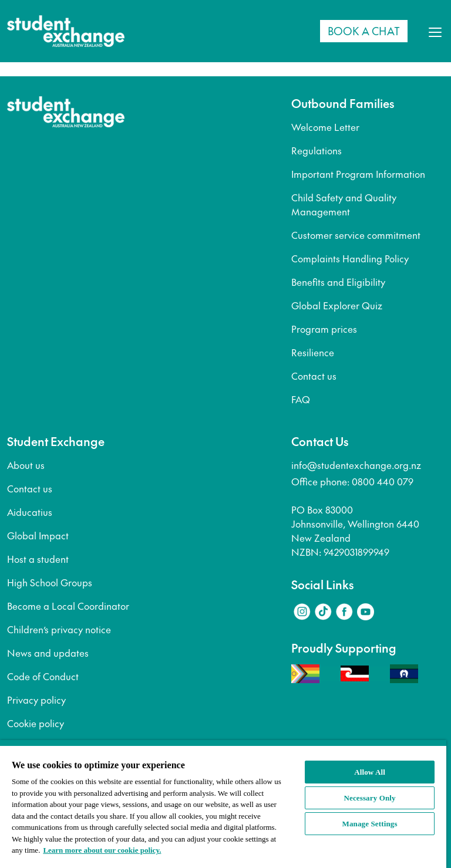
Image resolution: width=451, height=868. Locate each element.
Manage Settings (370, 824)
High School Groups (50, 582)
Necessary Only (370, 798)
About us (26, 465)
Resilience (313, 352)
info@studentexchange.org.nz (356, 465)
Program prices (324, 329)
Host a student (38, 559)
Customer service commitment (356, 235)
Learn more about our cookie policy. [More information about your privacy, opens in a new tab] (102, 850)
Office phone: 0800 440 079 (352, 481)
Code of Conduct (43, 676)
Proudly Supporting (344, 648)
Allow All (370, 772)
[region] (223, 804)
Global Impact (38, 535)
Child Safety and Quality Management (344, 204)
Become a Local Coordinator (68, 606)
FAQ (301, 399)
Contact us (314, 376)
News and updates (48, 653)
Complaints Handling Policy (350, 258)
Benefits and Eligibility (338, 282)
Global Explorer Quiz (337, 305)
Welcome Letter (325, 127)
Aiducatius (30, 512)
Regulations (317, 150)
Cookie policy (36, 723)
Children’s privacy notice (59, 629)
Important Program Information (358, 174)
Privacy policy (36, 700)
